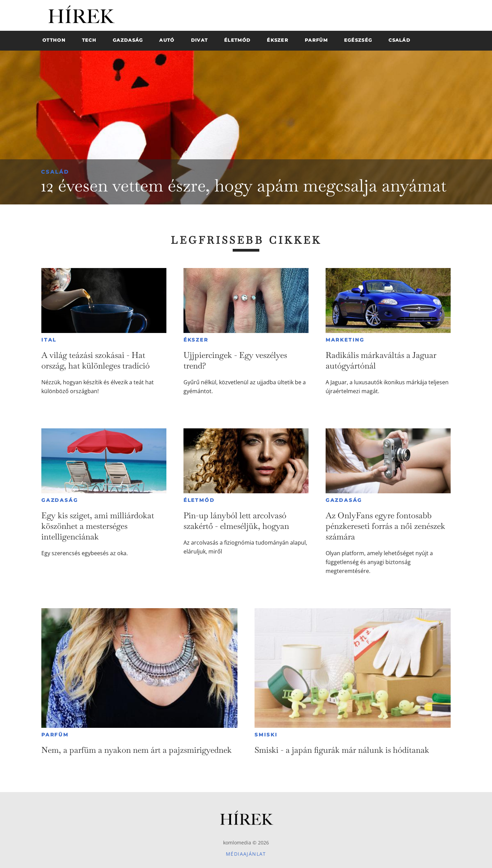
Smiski (266, 735)
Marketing (345, 340)
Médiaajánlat (246, 854)
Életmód (199, 500)
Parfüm (55, 735)
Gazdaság (60, 500)
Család (55, 172)
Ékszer (196, 340)
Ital (49, 340)
